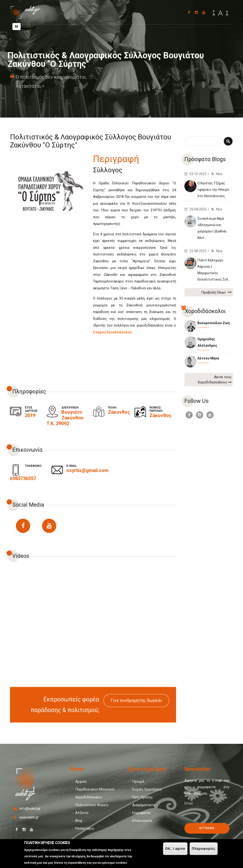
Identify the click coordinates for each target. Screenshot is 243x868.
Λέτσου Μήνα (208, 358)
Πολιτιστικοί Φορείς (92, 805)
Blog (79, 821)
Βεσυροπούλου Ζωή (214, 323)
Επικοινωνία (142, 821)
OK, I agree (175, 849)
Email (190, 803)
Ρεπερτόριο (85, 828)
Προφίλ (138, 782)
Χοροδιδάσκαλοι (89, 797)
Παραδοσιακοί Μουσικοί (95, 789)
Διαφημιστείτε (144, 805)
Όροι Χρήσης (142, 797)
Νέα (219, 174)
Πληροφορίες (204, 849)
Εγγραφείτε (141, 813)
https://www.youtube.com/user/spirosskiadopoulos (49, 526)
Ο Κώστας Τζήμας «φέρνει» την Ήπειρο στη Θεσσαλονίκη (213, 190)
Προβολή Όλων (216, 292)
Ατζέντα (82, 813)
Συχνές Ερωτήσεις (147, 789)
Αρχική (81, 782)
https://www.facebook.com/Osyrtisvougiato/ (23, 526)
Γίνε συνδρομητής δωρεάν (136, 700)
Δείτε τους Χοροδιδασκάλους (215, 380)
